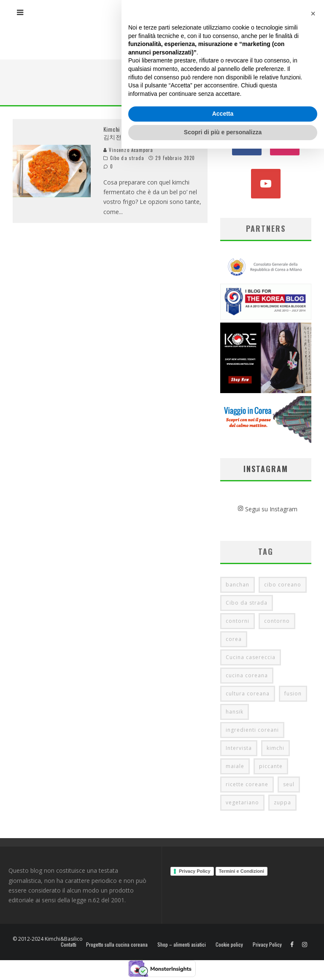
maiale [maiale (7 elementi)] (235, 766)
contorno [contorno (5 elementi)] (277, 621)
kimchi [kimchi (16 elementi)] (275, 748)
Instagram (266, 469)
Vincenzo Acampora (128, 150)
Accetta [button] (223, 945)
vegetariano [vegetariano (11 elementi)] (242, 802)
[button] (313, 845)
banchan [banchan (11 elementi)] (238, 585)
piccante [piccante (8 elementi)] (271, 766)
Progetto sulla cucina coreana (117, 945)
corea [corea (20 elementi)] (234, 639)
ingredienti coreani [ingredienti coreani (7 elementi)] (252, 730)
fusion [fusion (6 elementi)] (293, 694)
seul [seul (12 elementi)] (289, 784)
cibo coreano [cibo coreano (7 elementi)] (283, 585)
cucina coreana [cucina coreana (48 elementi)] (247, 675)
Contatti (69, 945)
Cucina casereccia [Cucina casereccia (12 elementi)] (251, 657)
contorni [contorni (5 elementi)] (238, 621)
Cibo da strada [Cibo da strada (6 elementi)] (247, 603)
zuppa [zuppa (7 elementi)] (282, 802)
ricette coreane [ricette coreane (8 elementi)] (247, 784)
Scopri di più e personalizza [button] (223, 964)
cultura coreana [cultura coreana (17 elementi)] (248, 694)
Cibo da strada (127, 158)
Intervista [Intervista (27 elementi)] (239, 748)
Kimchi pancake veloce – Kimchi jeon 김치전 (149, 133)
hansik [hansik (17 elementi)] (235, 712)
